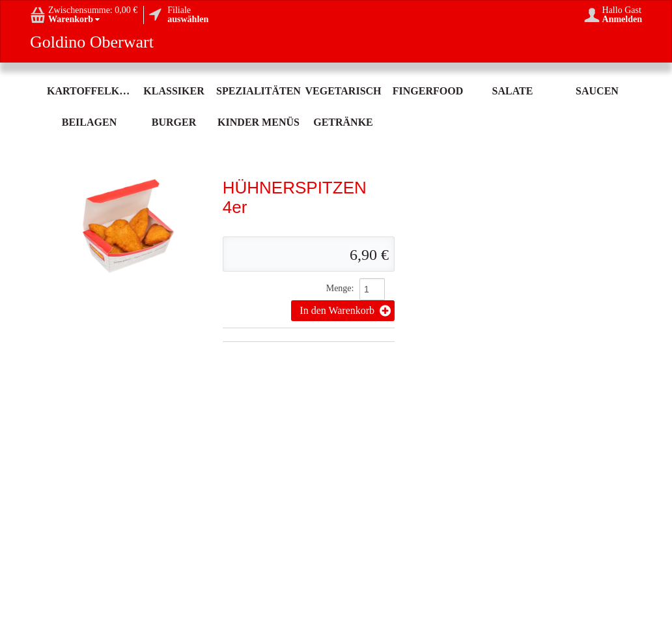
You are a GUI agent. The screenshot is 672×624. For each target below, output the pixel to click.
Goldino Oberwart (92, 42)
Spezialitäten (259, 91)
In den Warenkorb (345, 311)
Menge (339, 288)
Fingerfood (428, 91)
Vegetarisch (343, 91)
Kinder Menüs (259, 122)
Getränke (343, 122)
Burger (174, 122)
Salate (513, 91)
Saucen (597, 91)
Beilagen (89, 122)
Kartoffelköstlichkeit (89, 91)
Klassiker (174, 91)
